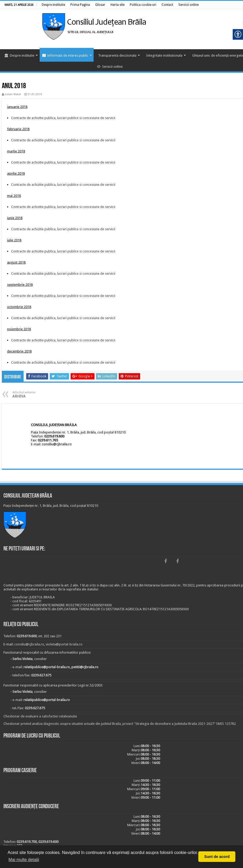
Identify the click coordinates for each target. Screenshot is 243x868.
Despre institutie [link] (19, 55)
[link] (53, 5)
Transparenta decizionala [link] (117, 55)
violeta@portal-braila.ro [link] (64, 644)
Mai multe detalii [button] (24, 860)
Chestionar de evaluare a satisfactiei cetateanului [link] (40, 716)
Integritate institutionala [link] (164, 55)
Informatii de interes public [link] (65, 55)
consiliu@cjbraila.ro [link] (57, 444)
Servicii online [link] (110, 67)
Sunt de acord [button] (217, 857)
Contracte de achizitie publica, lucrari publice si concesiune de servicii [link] (63, 118)
